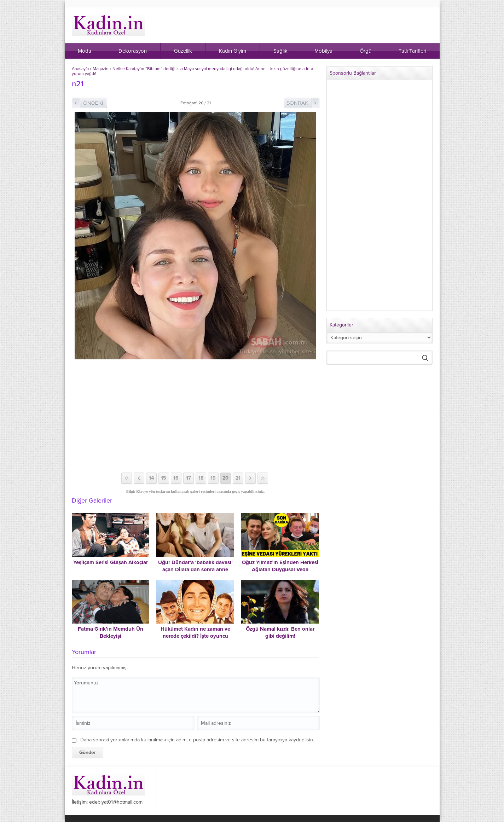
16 (176, 478)
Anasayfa (80, 69)
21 (238, 478)
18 (201, 478)
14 (151, 478)
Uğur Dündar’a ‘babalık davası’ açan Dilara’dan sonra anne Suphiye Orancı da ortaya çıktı (195, 569)
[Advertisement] (196, 416)
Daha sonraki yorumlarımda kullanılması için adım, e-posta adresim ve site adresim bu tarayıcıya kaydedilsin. (197, 740)
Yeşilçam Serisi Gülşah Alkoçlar (111, 562)
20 (225, 478)
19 (213, 478)
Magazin (101, 69)
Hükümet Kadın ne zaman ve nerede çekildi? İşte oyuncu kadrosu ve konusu (195, 636)
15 (164, 478)
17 (189, 478)
